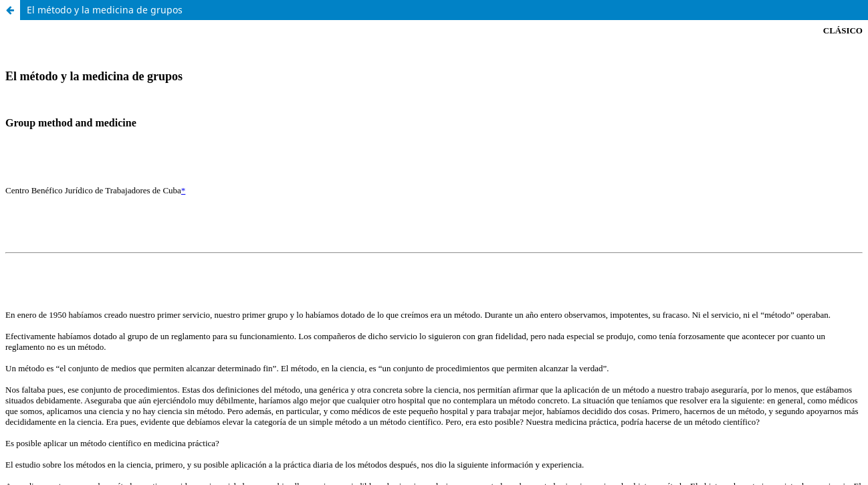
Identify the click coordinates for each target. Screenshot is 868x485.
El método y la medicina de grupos (105, 10)
